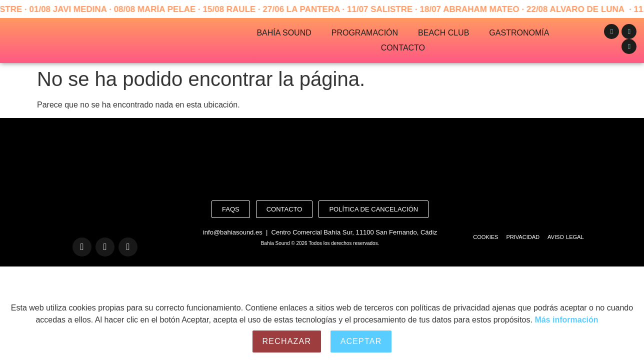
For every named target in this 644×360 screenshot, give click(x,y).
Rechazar (287, 341)
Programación (365, 33)
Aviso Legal (566, 237)
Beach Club (443, 33)
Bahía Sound (284, 33)
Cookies (485, 237)
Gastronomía (519, 33)
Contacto (403, 48)
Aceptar (361, 341)
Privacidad (523, 237)
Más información (566, 320)
